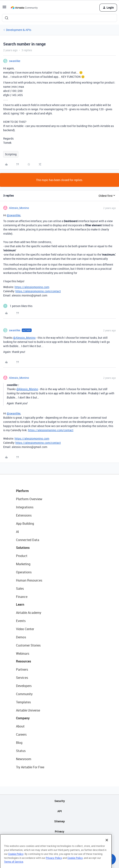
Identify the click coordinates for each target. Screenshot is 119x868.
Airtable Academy (29, 613)
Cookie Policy (16, 860)
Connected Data (28, 540)
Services (22, 678)
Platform (22, 491)
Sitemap (59, 821)
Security (60, 801)
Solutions (23, 548)
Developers (24, 686)
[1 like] (18, 306)
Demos (21, 637)
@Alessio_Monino (24, 338)
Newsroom (24, 759)
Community (24, 694)
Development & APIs (19, 30)
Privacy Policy (54, 864)
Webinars (23, 653)
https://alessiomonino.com (32, 287)
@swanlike (13, 215)
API (60, 811)
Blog (19, 743)
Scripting (11, 154)
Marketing (23, 564)
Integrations (25, 507)
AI (17, 532)
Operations (24, 572)
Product (22, 556)
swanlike (15, 61)
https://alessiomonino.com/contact (38, 291)
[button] (4, 8)
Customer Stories (28, 645)
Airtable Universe (28, 710)
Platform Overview (29, 499)
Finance (22, 597)
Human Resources (29, 580)
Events (21, 621)
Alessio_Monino (19, 208)
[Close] (107, 846)
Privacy (59, 831)
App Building (25, 524)
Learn (20, 604)
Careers (21, 734)
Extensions (24, 515)
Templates (23, 702)
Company (23, 718)
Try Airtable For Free (30, 767)
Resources (23, 661)
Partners (22, 669)
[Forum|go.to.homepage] (24, 8)
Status (21, 751)
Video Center (25, 629)
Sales (20, 589)
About (20, 726)
